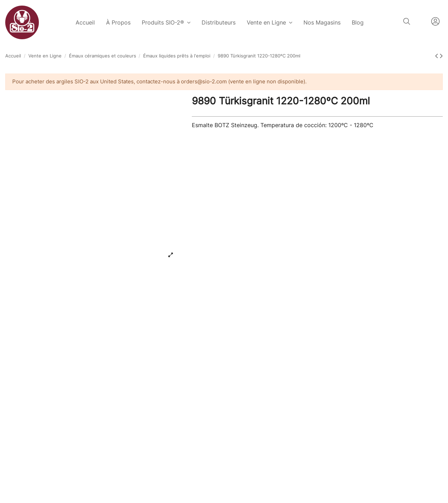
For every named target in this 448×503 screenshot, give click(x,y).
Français (421, 21)
